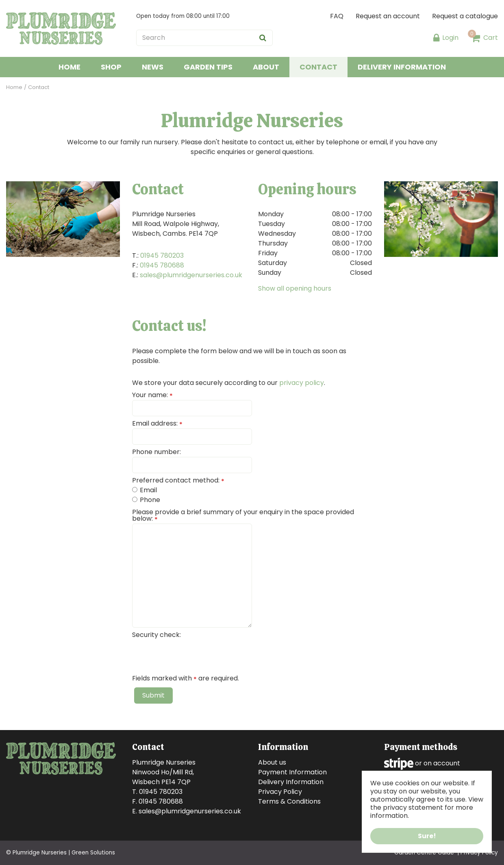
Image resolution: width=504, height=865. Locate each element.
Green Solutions (93, 853)
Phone (146, 500)
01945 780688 (162, 265)
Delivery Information (291, 782)
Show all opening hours (295, 288)
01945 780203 (162, 255)
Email (144, 490)
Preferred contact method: (178, 480)
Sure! (427, 836)
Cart (491, 38)
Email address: (157, 424)
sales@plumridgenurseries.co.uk (191, 275)
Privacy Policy (280, 792)
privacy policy (302, 383)
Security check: (156, 635)
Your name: (152, 395)
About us (272, 762)
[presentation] (194, 656)
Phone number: (156, 452)
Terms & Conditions (289, 801)
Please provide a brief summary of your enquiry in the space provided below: (243, 515)
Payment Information (292, 772)
